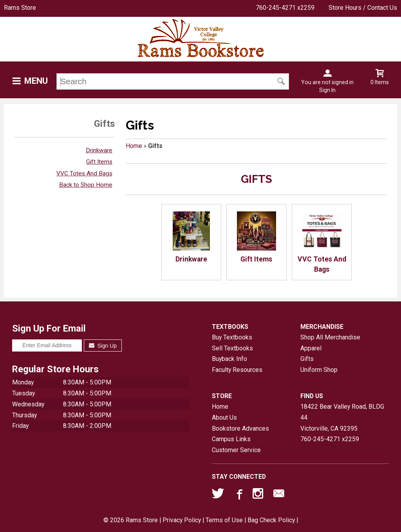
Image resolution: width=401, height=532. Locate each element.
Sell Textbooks (232, 348)
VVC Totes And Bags (84, 173)
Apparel (311, 348)
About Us (224, 417)
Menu (36, 81)
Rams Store (20, 8)
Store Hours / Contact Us (363, 8)
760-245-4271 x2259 (285, 8)
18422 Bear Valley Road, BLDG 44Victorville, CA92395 (342, 417)
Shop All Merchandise (330, 337)
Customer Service (236, 450)
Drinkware (99, 150)
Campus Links (231, 439)
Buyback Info (229, 359)
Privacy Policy (182, 520)
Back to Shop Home (86, 185)
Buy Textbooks (232, 337)
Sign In (327, 90)
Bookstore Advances (240, 428)
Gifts (307, 359)
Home (134, 146)
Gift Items (99, 162)
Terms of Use (224, 520)
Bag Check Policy (271, 520)
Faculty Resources (237, 370)
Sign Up (103, 346)
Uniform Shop (319, 370)
